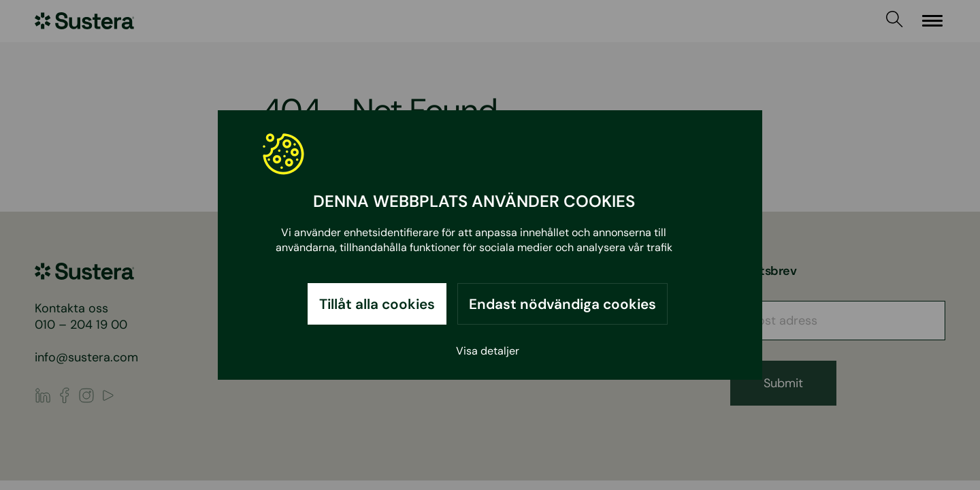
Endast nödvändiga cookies (562, 304)
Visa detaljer (488, 351)
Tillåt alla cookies (377, 304)
